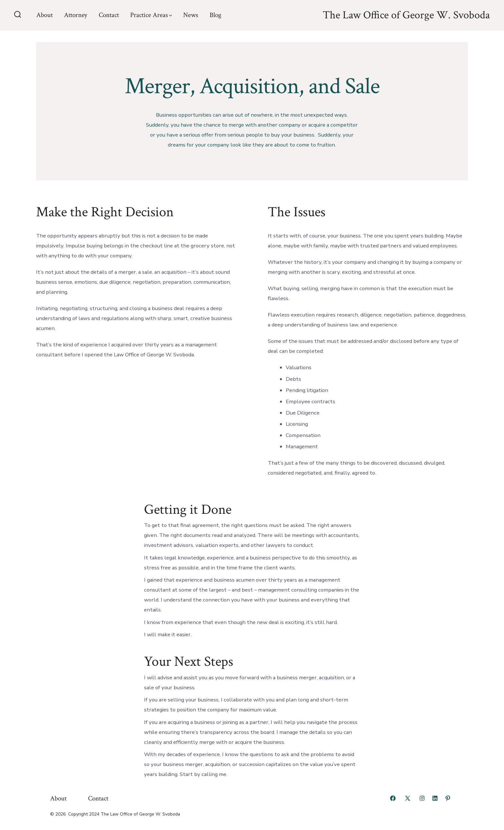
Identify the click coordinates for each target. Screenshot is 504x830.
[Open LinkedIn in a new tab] (435, 798)
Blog (216, 15)
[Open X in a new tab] (408, 798)
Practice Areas (151, 15)
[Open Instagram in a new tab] (422, 798)
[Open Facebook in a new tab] (393, 798)
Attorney (76, 15)
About (45, 15)
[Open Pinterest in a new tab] (448, 798)
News (191, 15)
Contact (109, 15)
